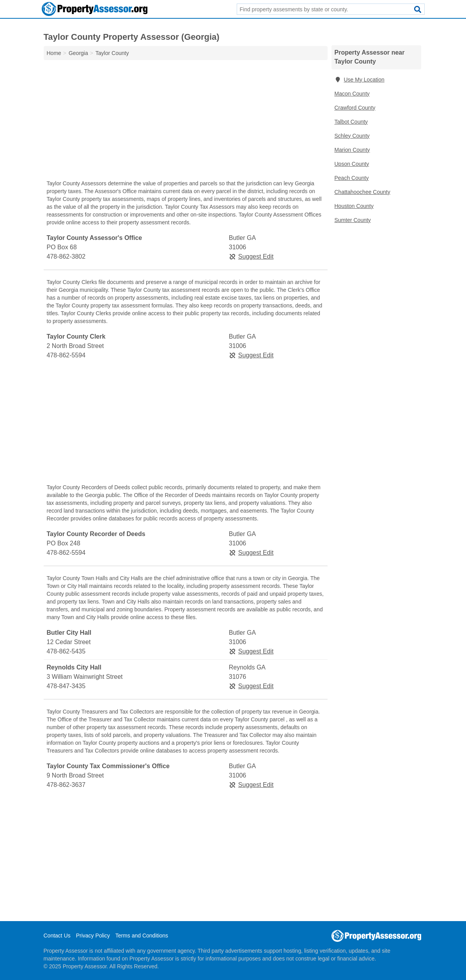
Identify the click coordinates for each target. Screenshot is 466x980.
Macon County (352, 94)
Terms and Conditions (142, 936)
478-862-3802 (66, 257)
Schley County (352, 136)
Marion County (352, 150)
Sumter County (353, 220)
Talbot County (351, 122)
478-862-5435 (66, 651)
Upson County (352, 164)
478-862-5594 (66, 355)
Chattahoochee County (362, 192)
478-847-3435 (66, 686)
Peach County (352, 178)
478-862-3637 (66, 785)
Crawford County (355, 108)
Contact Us (57, 936)
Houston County (354, 206)
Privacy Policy (93, 936)
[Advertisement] (186, 122)
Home (54, 53)
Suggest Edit (251, 257)
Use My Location (360, 80)
